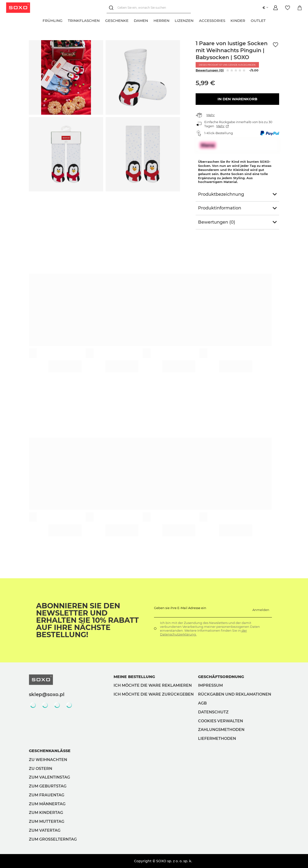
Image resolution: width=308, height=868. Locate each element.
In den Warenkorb (237, 99)
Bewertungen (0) (210, 70)
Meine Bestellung (134, 677)
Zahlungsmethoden (221, 730)
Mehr (211, 115)
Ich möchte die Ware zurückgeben (154, 694)
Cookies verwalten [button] (221, 721)
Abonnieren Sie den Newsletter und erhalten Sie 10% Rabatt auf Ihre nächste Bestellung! (87, 620)
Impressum (210, 685)
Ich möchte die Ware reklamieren (153, 685)
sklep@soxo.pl (47, 694)
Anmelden (261, 610)
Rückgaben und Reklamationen (235, 694)
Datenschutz (213, 712)
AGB (202, 703)
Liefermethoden (217, 739)
